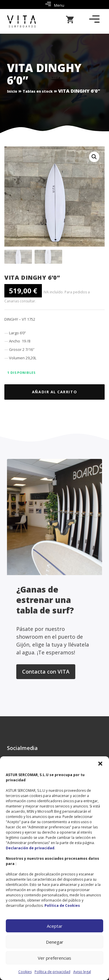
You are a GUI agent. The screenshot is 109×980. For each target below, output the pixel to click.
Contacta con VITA (46, 672)
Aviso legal (82, 972)
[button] (100, 764)
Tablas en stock (38, 91)
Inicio (12, 91)
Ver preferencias (54, 958)
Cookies (25, 972)
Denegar (55, 942)
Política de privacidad (52, 972)
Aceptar (55, 926)
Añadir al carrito (54, 392)
